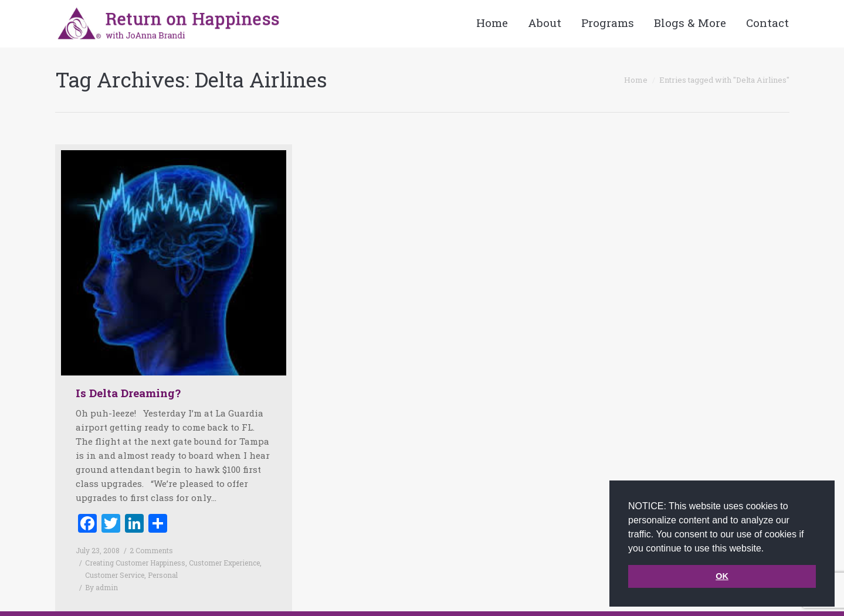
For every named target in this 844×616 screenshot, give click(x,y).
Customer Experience (224, 563)
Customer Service (115, 575)
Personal (163, 575)
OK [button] (722, 576)
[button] (768, 549)
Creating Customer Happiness (135, 563)
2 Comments (151, 550)
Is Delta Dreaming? (128, 393)
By (101, 587)
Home (636, 80)
